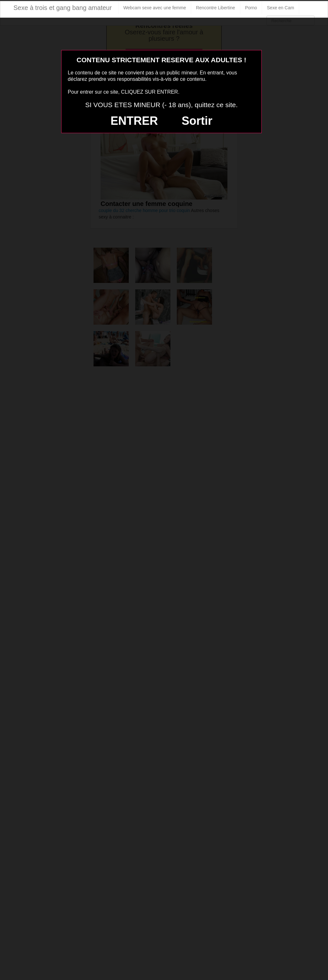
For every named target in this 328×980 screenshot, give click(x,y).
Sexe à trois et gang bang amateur (63, 8)
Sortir (197, 121)
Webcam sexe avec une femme (155, 8)
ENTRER (134, 121)
